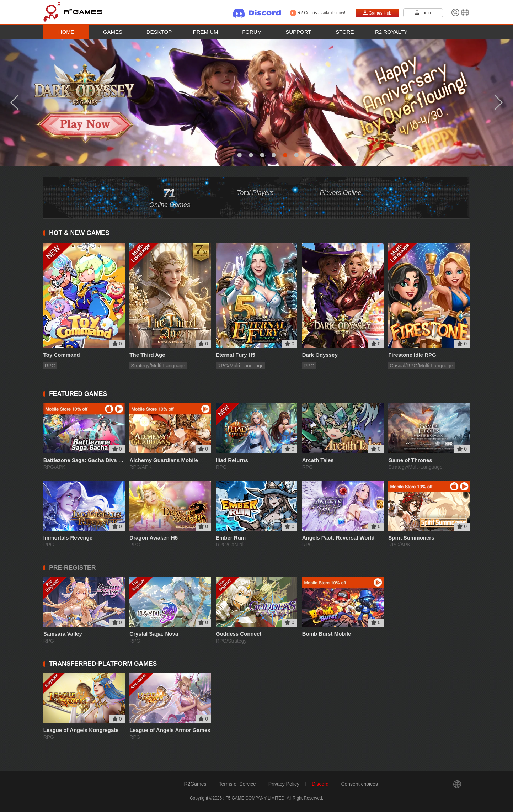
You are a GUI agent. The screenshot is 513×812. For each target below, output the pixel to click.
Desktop (159, 32)
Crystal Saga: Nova (154, 634)
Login (423, 13)
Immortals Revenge (68, 538)
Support (298, 32)
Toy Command (62, 355)
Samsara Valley (63, 634)
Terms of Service (237, 784)
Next (499, 102)
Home (66, 32)
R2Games (195, 784)
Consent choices (359, 784)
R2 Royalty (391, 32)
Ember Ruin (231, 538)
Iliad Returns (232, 460)
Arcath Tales (318, 460)
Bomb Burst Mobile (327, 634)
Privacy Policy (284, 784)
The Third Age (147, 355)
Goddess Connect (239, 634)
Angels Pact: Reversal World (338, 538)
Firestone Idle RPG (412, 355)
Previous (14, 102)
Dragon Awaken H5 (154, 538)
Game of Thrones (410, 460)
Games (113, 32)
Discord (320, 784)
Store (345, 32)
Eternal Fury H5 (236, 355)
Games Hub (377, 13)
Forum (252, 32)
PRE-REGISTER (72, 568)
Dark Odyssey (320, 355)
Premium (206, 32)
